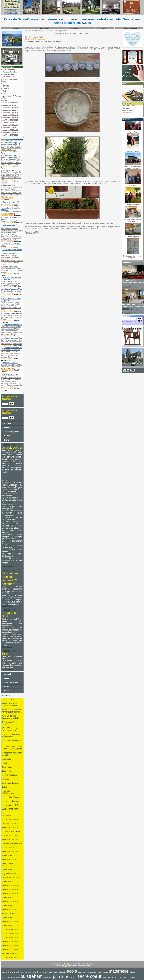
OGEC (4, 100)
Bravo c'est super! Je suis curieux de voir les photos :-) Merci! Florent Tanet (12, 148)
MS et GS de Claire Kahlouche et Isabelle (10, 717)
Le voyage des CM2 (10, 835)
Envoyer (65, 34)
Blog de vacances (9, 874)
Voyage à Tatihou (9, 823)
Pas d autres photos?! (9, 221)
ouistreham (32, 976)
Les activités (72, 28)
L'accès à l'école (129, 106)
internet (99, 972)
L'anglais (5, 779)
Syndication (72, 966)
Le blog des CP (8, 847)
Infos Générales (8, 69)
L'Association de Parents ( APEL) (12, 754)
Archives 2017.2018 (10, 118)
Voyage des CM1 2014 (11, 878)
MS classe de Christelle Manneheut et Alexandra (12, 711)
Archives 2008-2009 (10, 827)
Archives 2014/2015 (10, 110)
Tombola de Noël (9, 185)
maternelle (119, 971)
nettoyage (133, 972)
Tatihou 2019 (7, 926)
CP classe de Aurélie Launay (10, 723)
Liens (5, 440)
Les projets (100, 28)
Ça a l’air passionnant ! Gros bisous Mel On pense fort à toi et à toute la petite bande (12, 342)
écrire (85, 972)
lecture (105, 972)
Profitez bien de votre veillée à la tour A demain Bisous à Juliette (12, 317)
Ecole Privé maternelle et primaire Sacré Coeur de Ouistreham (72, 964)
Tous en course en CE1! (11, 202)
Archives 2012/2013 (10, 105)
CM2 (4, 93)
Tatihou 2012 (7, 855)
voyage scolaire (129, 977)
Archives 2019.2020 (10, 125)
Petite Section (7, 74)
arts (13, 972)
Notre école (43, 28)
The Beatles (118, 977)
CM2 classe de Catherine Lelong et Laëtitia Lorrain (12, 748)
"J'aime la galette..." (10, 225)
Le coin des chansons (10, 801)
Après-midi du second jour (12, 289)
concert (55, 972)
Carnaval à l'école (9, 170)
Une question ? (128, 111)
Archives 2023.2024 (10, 133)
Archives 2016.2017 (10, 115)
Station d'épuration (133, 205)
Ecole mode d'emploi (10, 783)
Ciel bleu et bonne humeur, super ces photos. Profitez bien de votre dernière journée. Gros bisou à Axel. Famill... (11, 306)
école (80, 972)
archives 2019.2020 (9, 123)
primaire (61, 976)
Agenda (126, 83)
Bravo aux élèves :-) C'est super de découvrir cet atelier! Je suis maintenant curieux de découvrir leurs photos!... (12, 162)
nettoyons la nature (9, 977)
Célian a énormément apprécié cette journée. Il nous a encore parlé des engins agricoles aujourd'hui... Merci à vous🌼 (12, 257)
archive (9, 972)
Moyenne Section (9, 77)
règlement (73, 977)
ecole (72, 971)
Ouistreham (48, 977)
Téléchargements (129, 28)
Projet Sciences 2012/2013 (8, 864)
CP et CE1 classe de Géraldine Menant (10, 729)
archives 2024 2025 (9, 135)
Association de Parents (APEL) (11, 97)
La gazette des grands (11, 831)
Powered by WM (84, 966)
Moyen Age (133, 132)
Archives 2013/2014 (10, 108)
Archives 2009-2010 (10, 839)
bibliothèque (20, 972)
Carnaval (133, 186)
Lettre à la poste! (133, 237)
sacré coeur (89, 976)
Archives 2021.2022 (10, 128)
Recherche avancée (129, 322)
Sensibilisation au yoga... (12, 244)
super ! (4, 246)
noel (18, 977)
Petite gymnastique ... (10, 267)
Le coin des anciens (10, 819)
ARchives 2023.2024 (10, 954)
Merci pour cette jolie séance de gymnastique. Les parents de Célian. (12, 270)
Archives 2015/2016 (10, 113)
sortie (105, 977)
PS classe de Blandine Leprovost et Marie (11, 705)
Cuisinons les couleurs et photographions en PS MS (11, 143)
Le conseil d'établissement (8, 792)
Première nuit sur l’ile (10, 363)
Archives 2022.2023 (10, 130)
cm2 (50, 972)
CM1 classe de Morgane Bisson (12, 742)
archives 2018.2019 (9, 120)
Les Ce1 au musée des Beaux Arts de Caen (133, 167)
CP (3, 84)
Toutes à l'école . (8, 914)
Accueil (15, 28)
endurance (92, 972)
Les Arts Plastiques (9, 775)
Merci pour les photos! (9, 204)
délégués (62, 972)
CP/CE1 (5, 86)
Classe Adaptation (9, 72)
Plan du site (59, 966)
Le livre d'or (127, 113)
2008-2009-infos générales (58, 31)
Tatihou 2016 (7, 898)
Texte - (87, 34)
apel (4, 972)
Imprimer (73, 34)
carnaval (35, 972)
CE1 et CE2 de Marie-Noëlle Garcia (11, 735)
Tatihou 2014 (7, 882)
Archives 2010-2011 (10, 851)
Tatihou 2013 (7, 870)
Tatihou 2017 (7, 906)
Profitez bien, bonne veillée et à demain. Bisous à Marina (12, 292)
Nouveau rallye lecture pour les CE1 (133, 221)
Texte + (80, 34)
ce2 (40, 972)
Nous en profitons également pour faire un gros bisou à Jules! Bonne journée (12, 366)
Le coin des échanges (11, 934)
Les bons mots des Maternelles (9, 814)
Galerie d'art (7, 767)
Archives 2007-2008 (10, 809)
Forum (6, 436)
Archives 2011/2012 (10, 103)
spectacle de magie (133, 151)
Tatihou (110, 977)
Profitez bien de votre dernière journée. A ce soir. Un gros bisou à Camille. (11, 283)
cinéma (45, 972)
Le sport (5, 763)
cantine (28, 972)
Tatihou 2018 (7, 918)
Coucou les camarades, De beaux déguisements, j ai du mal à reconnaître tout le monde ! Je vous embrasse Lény (11, 176)
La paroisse (6, 759)
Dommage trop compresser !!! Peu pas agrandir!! (11, 212)
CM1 (4, 91)
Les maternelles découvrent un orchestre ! (133, 282)
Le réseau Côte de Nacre (12, 805)
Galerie (6, 428)
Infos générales (8, 700)
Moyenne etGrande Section (9, 80)
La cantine (126, 108)
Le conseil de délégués (11, 797)
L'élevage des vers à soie (12, 843)
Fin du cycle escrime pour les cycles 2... (133, 257)
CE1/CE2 (5, 88)
